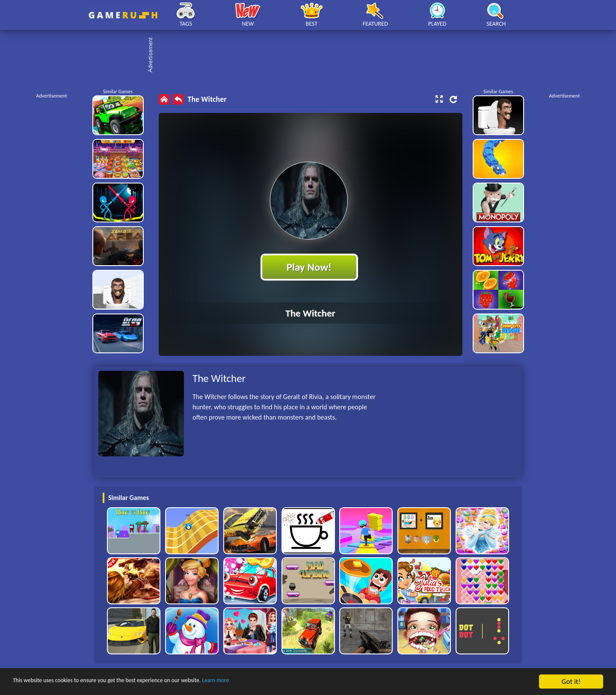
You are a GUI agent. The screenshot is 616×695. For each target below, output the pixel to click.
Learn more (267, 682)
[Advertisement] (312, 56)
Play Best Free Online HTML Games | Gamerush (123, 15)
